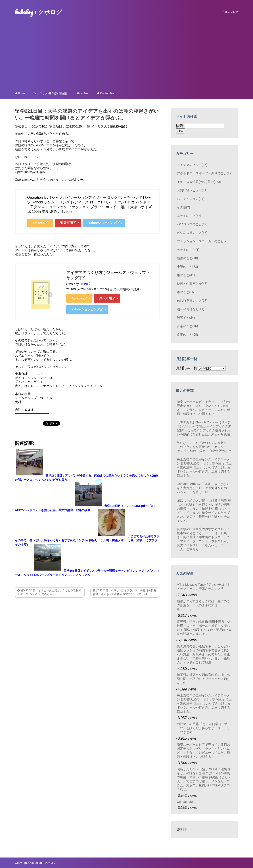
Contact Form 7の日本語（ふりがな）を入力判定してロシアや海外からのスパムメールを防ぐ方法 (203, 488)
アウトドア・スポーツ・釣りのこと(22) (205, 173)
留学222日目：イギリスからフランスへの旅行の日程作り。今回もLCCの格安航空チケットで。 (125, 592)
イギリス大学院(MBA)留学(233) (199, 182)
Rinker (85, 284)
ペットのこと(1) (188, 250)
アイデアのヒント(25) (192, 165)
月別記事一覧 (186, 368)
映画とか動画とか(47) (192, 284)
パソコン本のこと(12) (192, 224)
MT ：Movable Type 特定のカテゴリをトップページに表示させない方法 (204, 587)
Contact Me (185, 802)
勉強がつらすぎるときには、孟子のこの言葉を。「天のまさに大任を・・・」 (203, 605)
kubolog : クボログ (39, 12)
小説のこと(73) (187, 267)
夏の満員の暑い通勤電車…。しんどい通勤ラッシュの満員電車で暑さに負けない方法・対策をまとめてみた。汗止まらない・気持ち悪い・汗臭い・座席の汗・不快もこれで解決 (203, 654)
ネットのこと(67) (189, 216)
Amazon (40, 223)
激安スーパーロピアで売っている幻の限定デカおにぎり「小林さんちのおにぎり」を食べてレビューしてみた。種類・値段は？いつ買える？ (203, 408)
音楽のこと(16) (187, 326)
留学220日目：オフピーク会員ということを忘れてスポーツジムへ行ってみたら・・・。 (49, 592)
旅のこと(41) (186, 275)
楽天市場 (68, 223)
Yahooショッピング (104, 223)
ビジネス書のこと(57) (192, 233)
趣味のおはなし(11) (191, 309)
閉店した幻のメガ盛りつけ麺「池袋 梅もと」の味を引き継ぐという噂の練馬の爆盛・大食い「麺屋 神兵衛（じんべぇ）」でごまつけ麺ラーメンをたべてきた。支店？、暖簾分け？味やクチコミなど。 (204, 510)
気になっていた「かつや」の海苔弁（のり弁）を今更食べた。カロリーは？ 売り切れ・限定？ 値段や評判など (204, 447)
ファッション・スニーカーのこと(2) (202, 241)
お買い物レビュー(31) (192, 190)
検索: (180, 126)
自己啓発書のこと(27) (192, 301)
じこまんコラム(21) (191, 199)
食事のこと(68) (187, 335)
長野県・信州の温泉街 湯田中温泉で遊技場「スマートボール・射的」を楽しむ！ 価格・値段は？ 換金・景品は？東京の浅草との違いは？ (204, 628)
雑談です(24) (186, 318)
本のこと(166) (187, 292)
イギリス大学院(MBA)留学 (110, 126)
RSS (182, 829)
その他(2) (183, 207)
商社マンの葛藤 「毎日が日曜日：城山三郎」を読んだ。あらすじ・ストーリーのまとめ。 (204, 728)
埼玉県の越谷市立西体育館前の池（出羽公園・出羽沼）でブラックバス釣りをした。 (203, 679)
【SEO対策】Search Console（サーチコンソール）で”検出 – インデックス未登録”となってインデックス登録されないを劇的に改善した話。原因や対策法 (204, 428)
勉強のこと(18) (187, 258)
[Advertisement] (126, 55)
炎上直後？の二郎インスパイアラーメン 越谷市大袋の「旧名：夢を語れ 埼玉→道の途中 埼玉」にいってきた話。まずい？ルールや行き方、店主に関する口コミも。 (204, 467)
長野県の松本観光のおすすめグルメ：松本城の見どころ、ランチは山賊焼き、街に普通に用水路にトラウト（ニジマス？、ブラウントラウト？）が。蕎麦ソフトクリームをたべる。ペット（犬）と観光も (203, 539)
